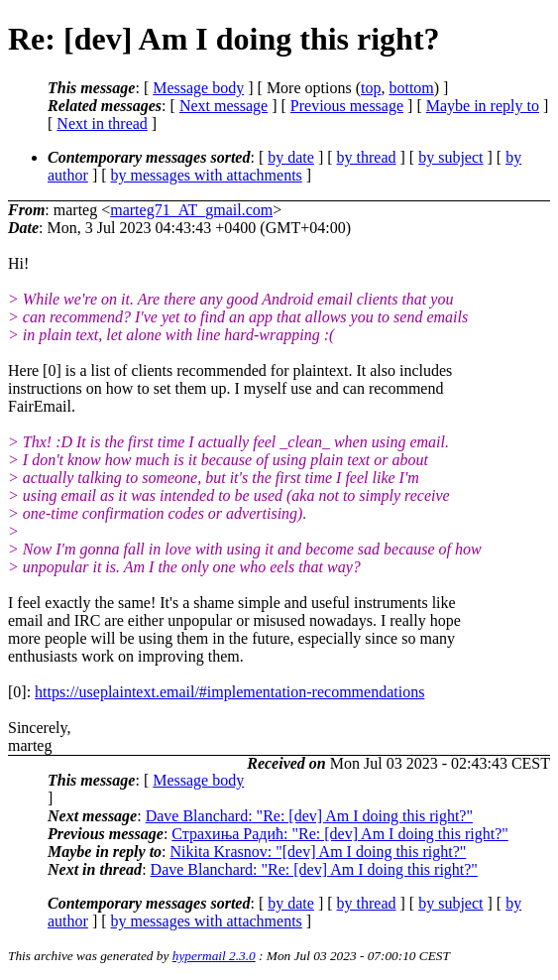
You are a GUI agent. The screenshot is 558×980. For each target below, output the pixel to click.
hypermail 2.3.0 (214, 956)
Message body (198, 88)
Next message (223, 106)
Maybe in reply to (483, 106)
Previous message (347, 106)
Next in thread (102, 123)
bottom (411, 88)
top (371, 88)
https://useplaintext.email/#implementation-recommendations (229, 692)
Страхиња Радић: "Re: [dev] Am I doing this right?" (340, 834)
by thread (367, 157)
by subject (450, 157)
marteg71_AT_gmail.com (191, 210)
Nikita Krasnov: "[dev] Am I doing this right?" (319, 852)
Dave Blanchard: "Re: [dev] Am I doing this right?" (309, 816)
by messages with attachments (207, 175)
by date (291, 157)
